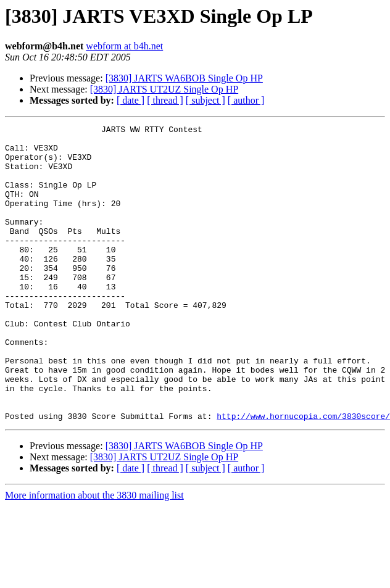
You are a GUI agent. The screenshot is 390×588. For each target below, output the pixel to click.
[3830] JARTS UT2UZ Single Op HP (164, 89)
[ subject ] (205, 100)
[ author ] (246, 100)
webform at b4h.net (124, 46)
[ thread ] (165, 100)
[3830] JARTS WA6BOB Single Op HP (184, 78)
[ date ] (131, 100)
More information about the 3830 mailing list (94, 554)
